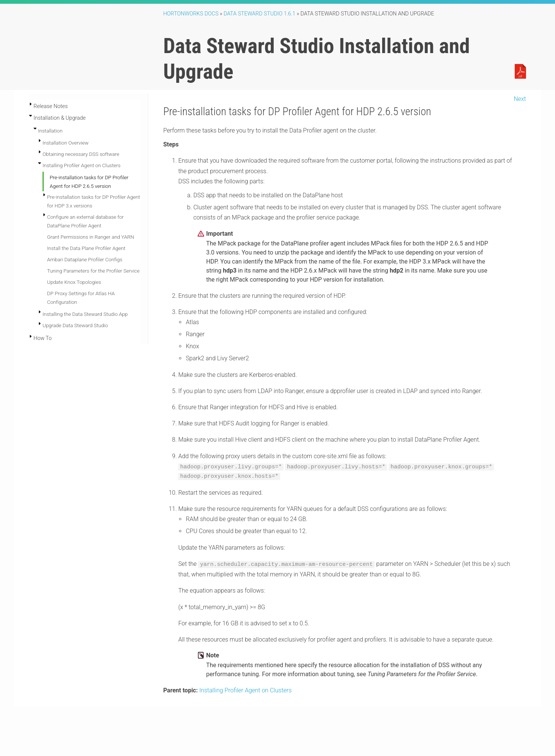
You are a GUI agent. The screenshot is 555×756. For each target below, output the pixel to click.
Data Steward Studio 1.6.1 (260, 14)
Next (520, 99)
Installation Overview (66, 143)
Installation (50, 131)
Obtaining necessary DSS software (81, 154)
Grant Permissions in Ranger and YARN (91, 237)
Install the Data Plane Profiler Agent (86, 248)
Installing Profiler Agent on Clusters (82, 165)
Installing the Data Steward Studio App (85, 314)
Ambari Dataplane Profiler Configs (85, 259)
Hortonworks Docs (191, 14)
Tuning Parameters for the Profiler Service (93, 271)
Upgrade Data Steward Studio (75, 325)
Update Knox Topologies (74, 282)
